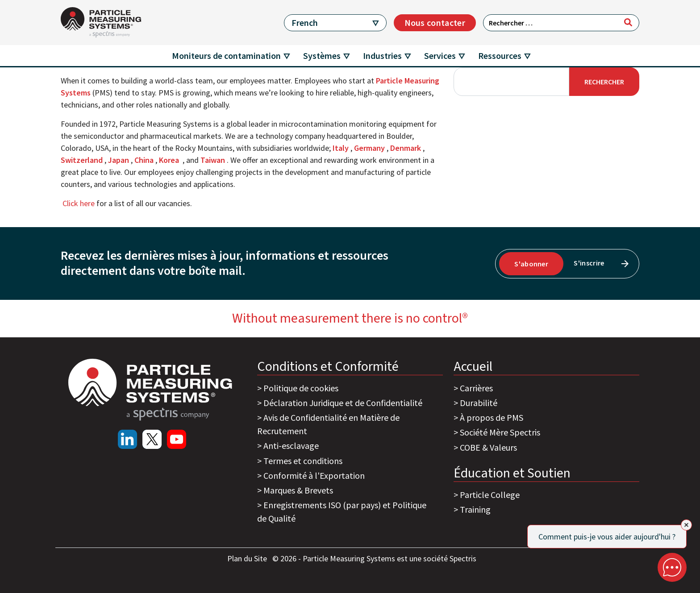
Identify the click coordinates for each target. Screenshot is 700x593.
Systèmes (322, 56)
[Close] (686, 525)
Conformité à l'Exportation (314, 475)
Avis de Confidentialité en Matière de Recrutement (328, 424)
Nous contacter (435, 23)
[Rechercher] (628, 22)
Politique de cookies (301, 388)
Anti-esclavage (291, 446)
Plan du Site (248, 558)
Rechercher (604, 82)
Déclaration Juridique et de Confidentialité (343, 403)
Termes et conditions (303, 461)
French (305, 23)
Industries (382, 56)
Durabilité (479, 403)
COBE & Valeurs (488, 447)
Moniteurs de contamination (226, 56)
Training (475, 509)
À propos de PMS (492, 417)
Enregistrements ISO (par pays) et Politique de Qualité (342, 512)
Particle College (490, 495)
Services (440, 56)
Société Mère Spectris (500, 432)
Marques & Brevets (298, 490)
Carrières (476, 388)
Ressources (500, 56)
